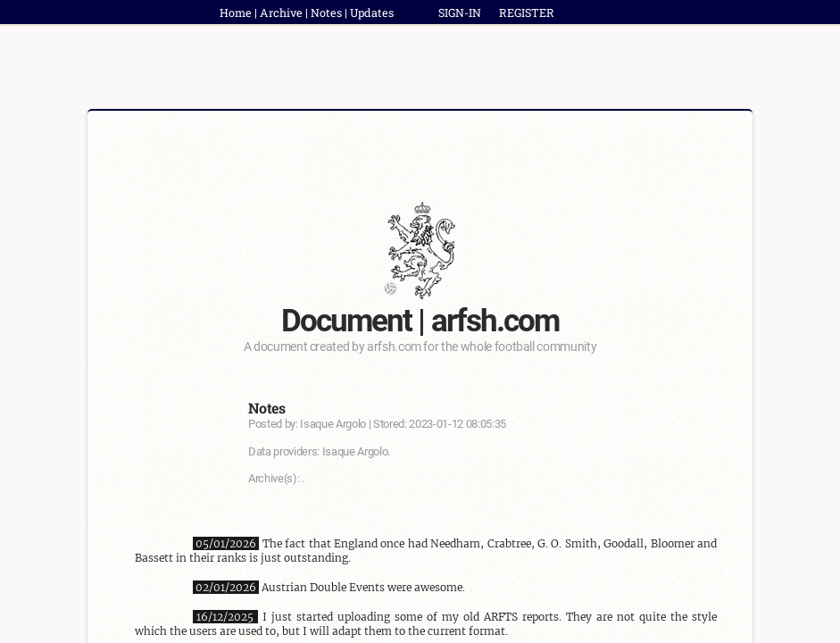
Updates (372, 13)
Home (236, 13)
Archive (281, 13)
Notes (326, 13)
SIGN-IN (460, 13)
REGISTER (527, 13)
